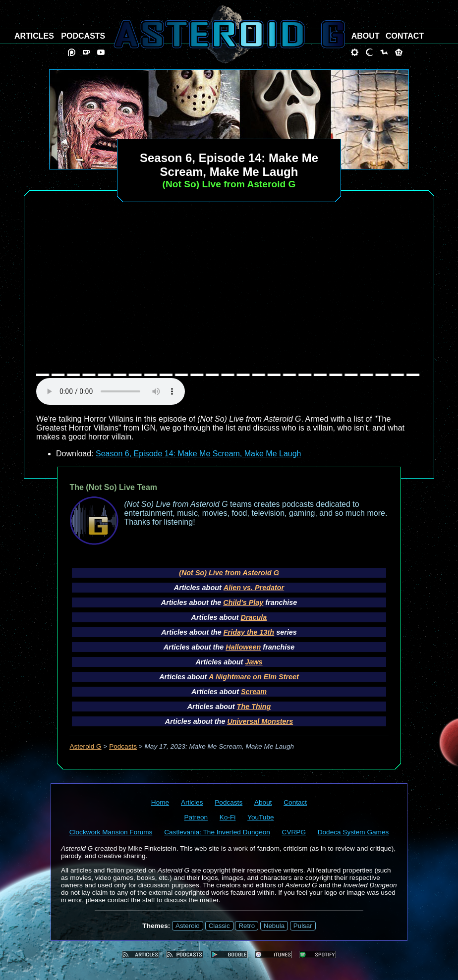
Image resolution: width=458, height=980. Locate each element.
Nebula (274, 926)
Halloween (243, 647)
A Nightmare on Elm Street (254, 677)
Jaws (254, 662)
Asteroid (188, 926)
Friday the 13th (249, 632)
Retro (247, 926)
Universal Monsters (260, 721)
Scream (254, 692)
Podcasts (123, 746)
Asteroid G (85, 746)
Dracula (254, 617)
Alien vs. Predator (254, 588)
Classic (219, 926)
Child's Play (243, 602)
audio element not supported (111, 391)
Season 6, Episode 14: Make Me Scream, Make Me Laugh (198, 454)
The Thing (254, 707)
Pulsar (303, 926)
